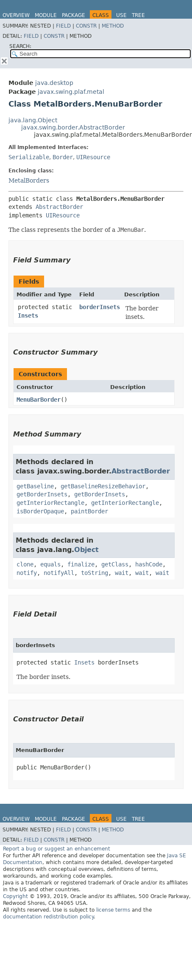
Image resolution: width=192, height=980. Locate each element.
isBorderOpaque (40, 511)
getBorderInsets (42, 494)
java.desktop (54, 83)
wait (122, 573)
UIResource (93, 157)
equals (50, 564)
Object (86, 550)
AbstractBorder (59, 207)
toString (95, 573)
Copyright (15, 896)
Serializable (29, 157)
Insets (28, 315)
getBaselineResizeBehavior (103, 486)
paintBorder (89, 511)
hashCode (149, 564)
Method (113, 26)
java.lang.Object (33, 120)
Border (63, 157)
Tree (138, 15)
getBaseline (35, 486)
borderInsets (100, 307)
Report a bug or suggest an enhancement (57, 849)
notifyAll (59, 573)
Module (46, 15)
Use (121, 15)
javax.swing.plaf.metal (71, 92)
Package (74, 15)
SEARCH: (20, 46)
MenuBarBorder (39, 400)
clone (25, 564)
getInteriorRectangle (50, 503)
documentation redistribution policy (48, 917)
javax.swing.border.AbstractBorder (73, 127)
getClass (115, 564)
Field (63, 26)
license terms (113, 910)
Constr (86, 26)
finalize (81, 564)
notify (27, 573)
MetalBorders (29, 180)
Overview (16, 15)
